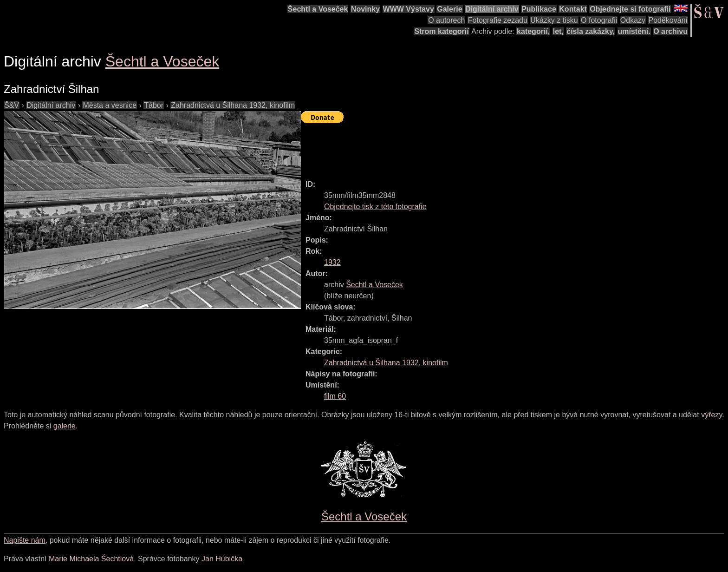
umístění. (634, 31)
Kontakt (573, 9)
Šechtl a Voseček (318, 9)
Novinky (365, 9)
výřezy (712, 415)
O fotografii (599, 20)
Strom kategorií (441, 31)
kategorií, (533, 31)
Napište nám (25, 540)
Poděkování (668, 20)
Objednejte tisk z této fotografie (375, 207)
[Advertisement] (470, 147)
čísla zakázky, (591, 31)
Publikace (539, 9)
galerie (65, 426)
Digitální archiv (492, 9)
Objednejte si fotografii (630, 9)
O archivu (670, 31)
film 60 (335, 396)
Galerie (449, 9)
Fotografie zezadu (498, 20)
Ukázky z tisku (554, 20)
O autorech (446, 20)
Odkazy (633, 20)
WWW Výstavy (409, 9)
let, (558, 31)
